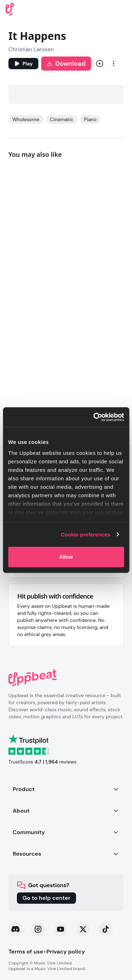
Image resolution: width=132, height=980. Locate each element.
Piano (90, 119)
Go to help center (46, 898)
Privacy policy (66, 952)
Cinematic (62, 119)
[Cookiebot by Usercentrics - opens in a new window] (94, 417)
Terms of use (26, 952)
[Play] (23, 64)
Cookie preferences (86, 534)
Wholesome (26, 119)
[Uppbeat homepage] (10, 9)
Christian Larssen (31, 49)
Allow (66, 557)
